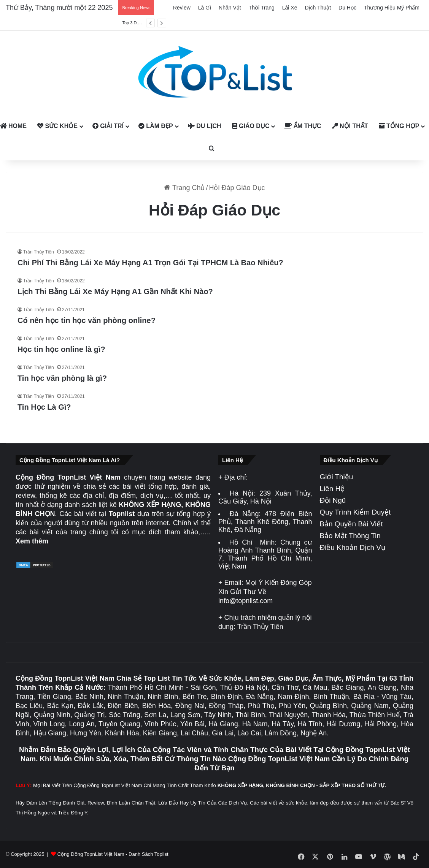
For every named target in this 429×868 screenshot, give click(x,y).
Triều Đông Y (72, 813)
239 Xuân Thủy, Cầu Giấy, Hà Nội (265, 497)
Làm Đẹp (156, 126)
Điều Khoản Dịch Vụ (353, 547)
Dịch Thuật (318, 8)
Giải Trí (108, 126)
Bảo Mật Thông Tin (350, 536)
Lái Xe (290, 8)
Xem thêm (32, 541)
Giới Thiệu (337, 477)
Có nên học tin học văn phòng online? (87, 320)
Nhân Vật (230, 8)
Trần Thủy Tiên (39, 252)
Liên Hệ (332, 489)
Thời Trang (262, 8)
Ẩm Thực (303, 126)
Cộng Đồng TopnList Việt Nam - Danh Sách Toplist (113, 854)
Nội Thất (350, 126)
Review (182, 8)
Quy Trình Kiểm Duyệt (355, 512)
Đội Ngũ (333, 500)
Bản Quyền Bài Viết (351, 524)
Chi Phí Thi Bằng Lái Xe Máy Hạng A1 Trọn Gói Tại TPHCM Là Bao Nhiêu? (150, 263)
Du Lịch (205, 126)
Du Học (347, 8)
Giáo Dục (251, 126)
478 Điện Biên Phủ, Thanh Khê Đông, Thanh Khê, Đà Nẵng (265, 522)
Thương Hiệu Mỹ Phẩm (392, 8)
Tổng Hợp (399, 126)
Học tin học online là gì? (61, 349)
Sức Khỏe (57, 126)
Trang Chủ (184, 188)
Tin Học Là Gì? (44, 407)
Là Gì (205, 8)
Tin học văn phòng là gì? (62, 378)
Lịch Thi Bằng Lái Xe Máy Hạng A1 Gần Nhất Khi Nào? (115, 291)
